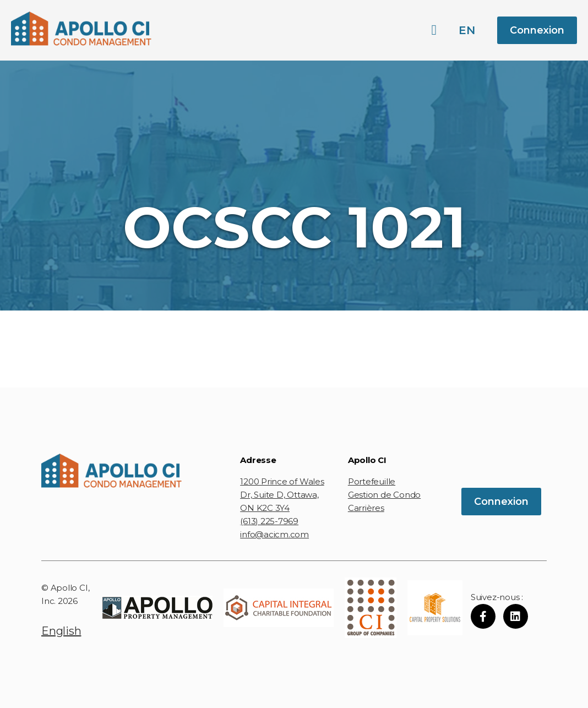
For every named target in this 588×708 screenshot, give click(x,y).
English (61, 631)
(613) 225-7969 (269, 521)
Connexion (537, 30)
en (467, 30)
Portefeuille (372, 481)
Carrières (366, 508)
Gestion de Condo (384, 495)
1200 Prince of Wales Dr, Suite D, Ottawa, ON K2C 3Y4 (282, 495)
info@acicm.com (274, 534)
